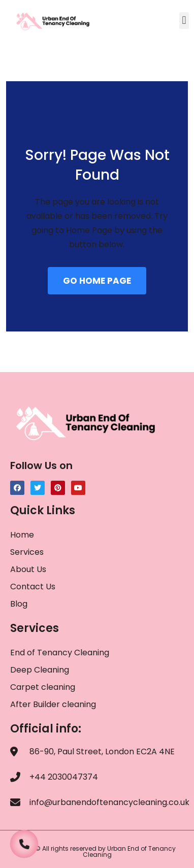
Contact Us (33, 587)
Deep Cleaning (40, 670)
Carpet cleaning (43, 687)
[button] (184, 21)
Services (27, 552)
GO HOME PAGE (97, 281)
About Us (28, 569)
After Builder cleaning (54, 704)
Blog (19, 604)
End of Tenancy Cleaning (60, 653)
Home (22, 535)
